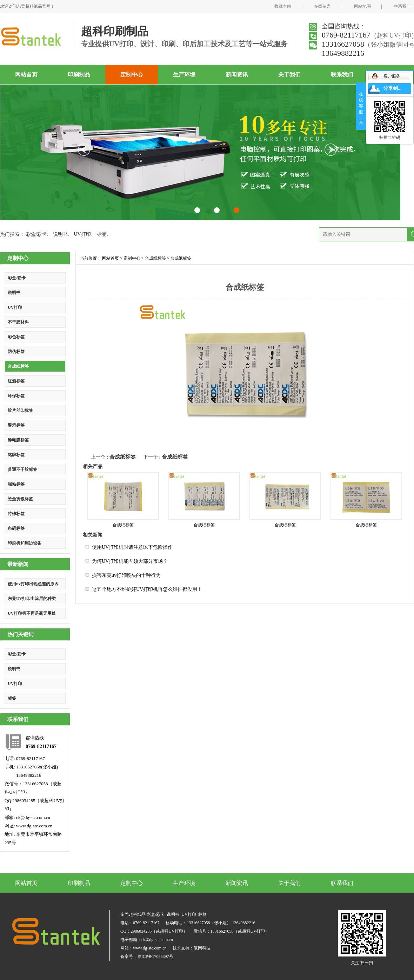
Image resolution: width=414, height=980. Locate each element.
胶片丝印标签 (20, 411)
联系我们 (402, 6)
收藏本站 (283, 6)
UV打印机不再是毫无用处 (32, 613)
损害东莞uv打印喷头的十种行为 (126, 575)
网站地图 (362, 6)
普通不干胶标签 (22, 469)
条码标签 (16, 528)
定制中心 (132, 75)
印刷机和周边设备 (25, 543)
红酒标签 (16, 381)
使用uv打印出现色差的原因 (33, 584)
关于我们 (289, 75)
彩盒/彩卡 (36, 234)
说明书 (60, 234)
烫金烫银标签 (20, 499)
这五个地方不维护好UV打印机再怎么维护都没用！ (147, 589)
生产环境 (184, 75)
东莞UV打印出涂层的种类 (32, 599)
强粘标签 (16, 484)
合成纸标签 (18, 366)
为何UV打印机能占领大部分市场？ (130, 561)
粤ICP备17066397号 (155, 956)
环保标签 (16, 396)
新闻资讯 (237, 75)
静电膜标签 (18, 440)
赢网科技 (202, 948)
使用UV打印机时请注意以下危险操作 (132, 547)
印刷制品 (79, 75)
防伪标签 (16, 352)
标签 (102, 234)
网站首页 (26, 75)
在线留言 (322, 6)
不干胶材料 (18, 322)
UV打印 (82, 234)
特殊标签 (16, 514)
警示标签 (16, 425)
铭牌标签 (16, 455)
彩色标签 (16, 337)
